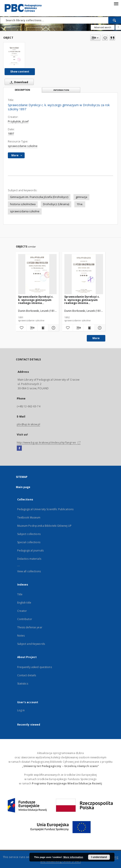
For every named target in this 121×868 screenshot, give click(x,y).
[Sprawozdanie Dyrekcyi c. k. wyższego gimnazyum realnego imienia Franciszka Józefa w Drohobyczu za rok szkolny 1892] (84, 274)
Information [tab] (61, 90)
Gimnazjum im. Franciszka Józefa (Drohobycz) (39, 197)
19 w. (80, 204)
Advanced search (103, 27)
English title (24, 603)
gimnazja (81, 197)
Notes (21, 636)
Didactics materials (29, 559)
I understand (99, 857)
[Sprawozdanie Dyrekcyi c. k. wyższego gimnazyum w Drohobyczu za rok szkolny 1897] (14, 55)
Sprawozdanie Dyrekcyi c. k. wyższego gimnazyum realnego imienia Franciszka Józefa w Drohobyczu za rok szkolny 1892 (83, 300)
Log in (21, 710)
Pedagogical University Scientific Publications (45, 509)
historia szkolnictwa (23, 204)
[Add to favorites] (105, 38)
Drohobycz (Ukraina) (56, 204)
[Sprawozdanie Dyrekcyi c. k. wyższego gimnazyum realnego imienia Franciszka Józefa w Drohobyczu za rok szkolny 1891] (37, 274)
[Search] (115, 20)
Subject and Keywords (31, 644)
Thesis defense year (30, 627)
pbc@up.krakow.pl (29, 424)
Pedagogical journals (30, 550)
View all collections (29, 571)
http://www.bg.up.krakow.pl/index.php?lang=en (49, 443)
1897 (11, 134)
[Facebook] (19, 448)
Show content (20, 72)
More (96, 338)
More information (73, 857)
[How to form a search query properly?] (118, 27)
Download (18, 82)
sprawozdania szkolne (25, 211)
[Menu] (116, 3)
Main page (23, 487)
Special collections (29, 542)
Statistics (23, 684)
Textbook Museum (29, 517)
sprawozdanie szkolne (23, 146)
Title (20, 594)
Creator (22, 611)
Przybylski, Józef (18, 121)
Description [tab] (22, 90)
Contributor (25, 619)
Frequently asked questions (35, 667)
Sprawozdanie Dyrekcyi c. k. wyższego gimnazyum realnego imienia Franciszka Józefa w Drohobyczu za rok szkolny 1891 (37, 300)
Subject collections (29, 534)
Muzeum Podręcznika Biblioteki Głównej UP (44, 526)
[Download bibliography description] (32, 328)
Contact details (27, 675)
